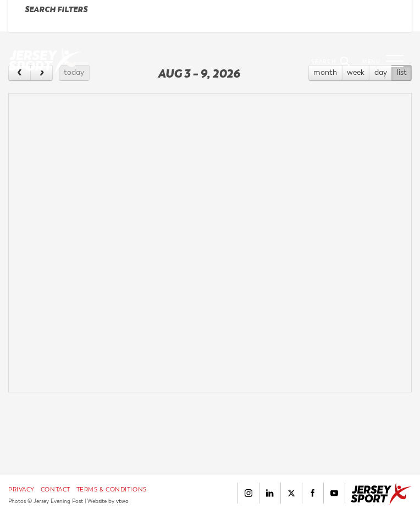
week (356, 72)
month (325, 72)
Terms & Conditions (112, 490)
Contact (56, 490)
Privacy (21, 490)
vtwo (122, 501)
